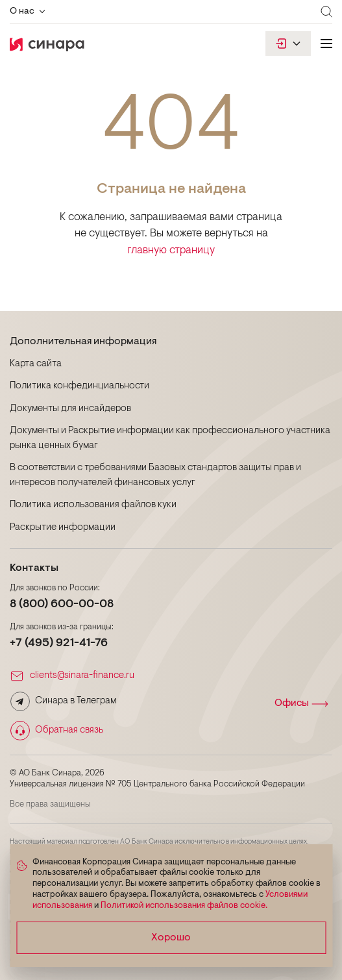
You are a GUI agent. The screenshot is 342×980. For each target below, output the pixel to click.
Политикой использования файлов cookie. (184, 906)
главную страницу (171, 250)
